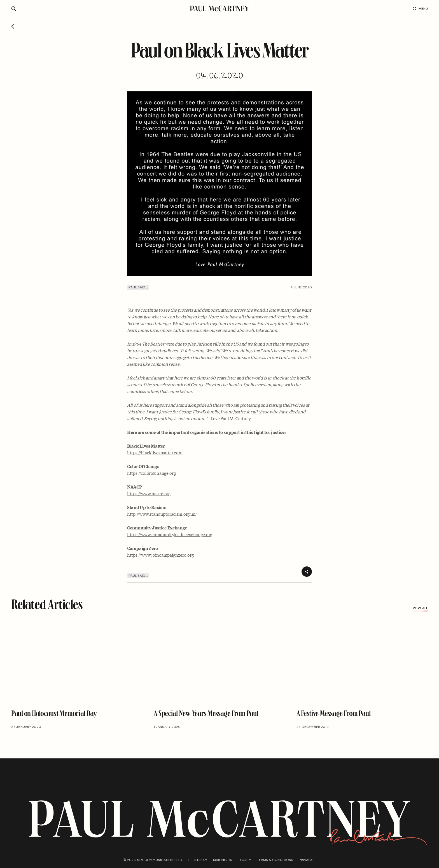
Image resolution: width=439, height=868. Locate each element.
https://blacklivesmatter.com (155, 452)
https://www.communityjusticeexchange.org (170, 534)
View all (420, 608)
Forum (246, 860)
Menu (420, 9)
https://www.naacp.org (149, 493)
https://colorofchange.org (151, 473)
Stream (201, 860)
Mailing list (224, 860)
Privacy (306, 860)
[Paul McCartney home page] (219, 9)
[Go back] (13, 27)
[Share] (307, 572)
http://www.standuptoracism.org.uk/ (162, 514)
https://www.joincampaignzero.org (160, 555)
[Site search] (14, 9)
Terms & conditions (275, 860)
